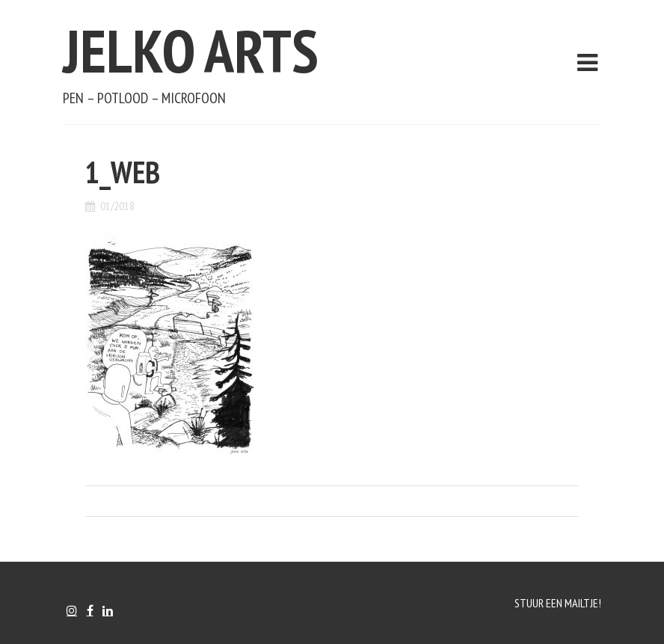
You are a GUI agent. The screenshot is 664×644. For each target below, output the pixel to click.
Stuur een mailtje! (558, 603)
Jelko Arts (191, 50)
